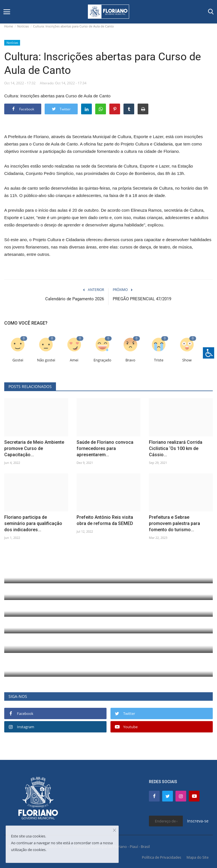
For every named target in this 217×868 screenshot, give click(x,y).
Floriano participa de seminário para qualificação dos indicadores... (33, 523)
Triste (159, 360)
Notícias (23, 26)
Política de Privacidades (161, 857)
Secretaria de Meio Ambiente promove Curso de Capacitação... (34, 448)
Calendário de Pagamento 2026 (75, 299)
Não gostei (46, 360)
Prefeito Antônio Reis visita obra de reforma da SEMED (105, 520)
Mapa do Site (198, 857)
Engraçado (102, 360)
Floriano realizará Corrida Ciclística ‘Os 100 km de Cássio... (176, 448)
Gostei (18, 360)
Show (187, 360)
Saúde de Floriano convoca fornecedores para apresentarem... (105, 448)
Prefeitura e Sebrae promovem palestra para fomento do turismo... (174, 523)
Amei (74, 360)
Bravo (130, 360)
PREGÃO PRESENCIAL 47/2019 (142, 299)
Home (9, 26)
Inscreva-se (198, 821)
